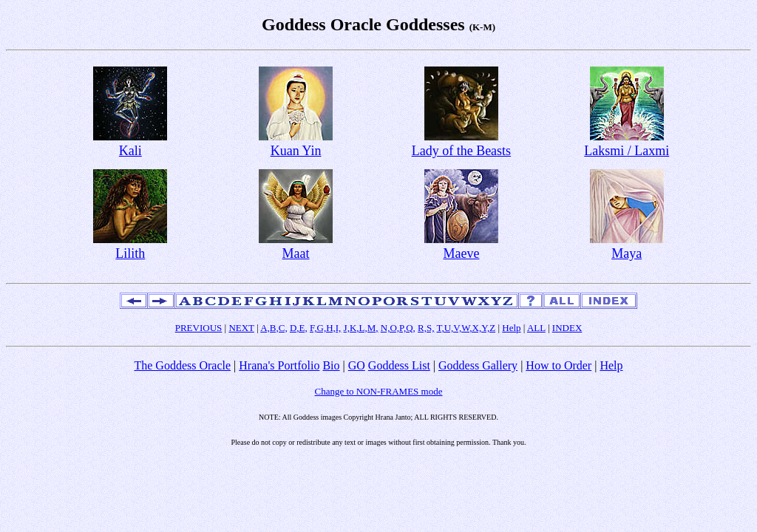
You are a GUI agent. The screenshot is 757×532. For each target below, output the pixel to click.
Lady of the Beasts (461, 151)
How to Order (559, 365)
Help (511, 328)
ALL (536, 328)
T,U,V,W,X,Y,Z (466, 328)
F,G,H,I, (325, 328)
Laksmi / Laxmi (627, 151)
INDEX (567, 328)
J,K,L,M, (361, 328)
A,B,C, (274, 328)
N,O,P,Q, (398, 328)
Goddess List (399, 365)
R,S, (426, 328)
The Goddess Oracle (182, 365)
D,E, (299, 328)
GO (357, 365)
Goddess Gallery (478, 365)
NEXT (241, 328)
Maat (296, 253)
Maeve (461, 253)
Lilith (130, 253)
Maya (627, 253)
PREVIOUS (199, 328)
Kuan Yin (296, 151)
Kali (130, 151)
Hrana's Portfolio (279, 365)
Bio (331, 365)
